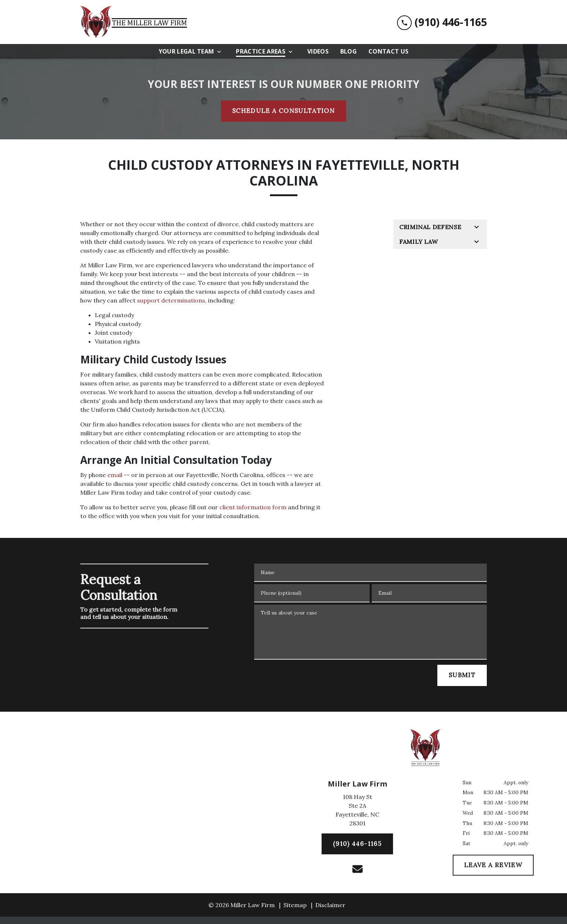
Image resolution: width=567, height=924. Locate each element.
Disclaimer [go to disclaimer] (330, 905)
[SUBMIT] (462, 675)
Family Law (418, 242)
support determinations (171, 300)
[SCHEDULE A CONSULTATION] (283, 111)
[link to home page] (135, 22)
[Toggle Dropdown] (221, 52)
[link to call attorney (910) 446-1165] (442, 22)
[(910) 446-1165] (357, 844)
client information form (253, 507)
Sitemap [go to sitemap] (295, 905)
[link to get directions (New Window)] (357, 811)
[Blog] (349, 51)
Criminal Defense (430, 227)
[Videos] (318, 51)
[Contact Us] (388, 51)
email (115, 475)
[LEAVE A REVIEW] (493, 865)
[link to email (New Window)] (357, 869)
